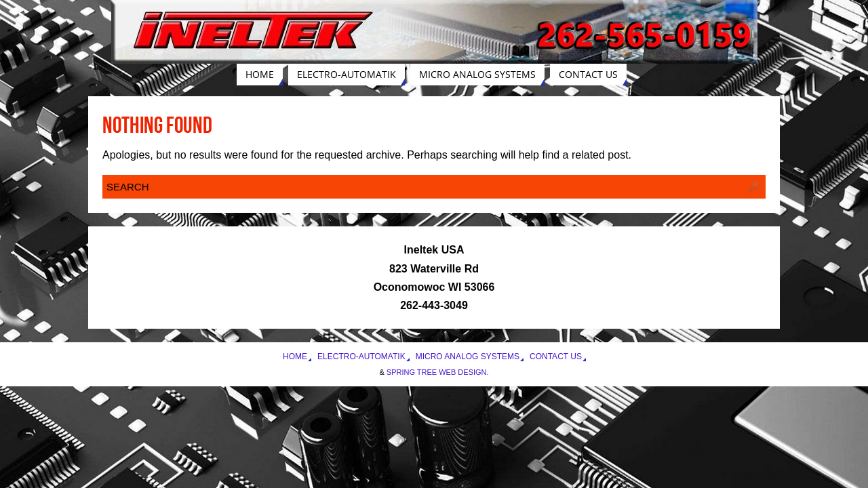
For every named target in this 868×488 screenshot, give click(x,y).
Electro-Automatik (361, 357)
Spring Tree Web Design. (438, 372)
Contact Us (556, 357)
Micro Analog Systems (468, 357)
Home (295, 357)
